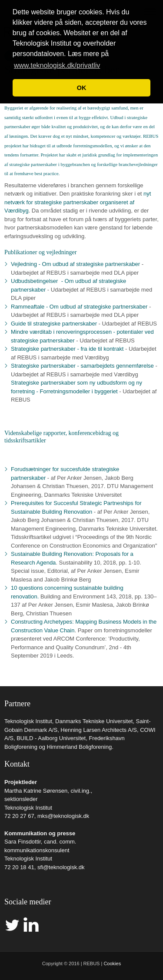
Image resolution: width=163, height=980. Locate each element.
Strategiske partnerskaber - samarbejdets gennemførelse (82, 366)
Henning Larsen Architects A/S (99, 730)
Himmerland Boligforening (80, 747)
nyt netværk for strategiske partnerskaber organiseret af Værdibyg (78, 202)
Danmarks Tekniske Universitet (94, 721)
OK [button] (82, 88)
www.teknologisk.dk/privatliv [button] (57, 65)
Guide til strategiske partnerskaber (54, 324)
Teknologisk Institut (28, 721)
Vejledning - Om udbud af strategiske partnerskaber (75, 264)
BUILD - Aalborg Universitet (51, 738)
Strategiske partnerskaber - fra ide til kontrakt (67, 349)
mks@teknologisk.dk (63, 816)
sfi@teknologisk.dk (61, 867)
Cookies (112, 963)
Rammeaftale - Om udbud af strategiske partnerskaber (79, 307)
